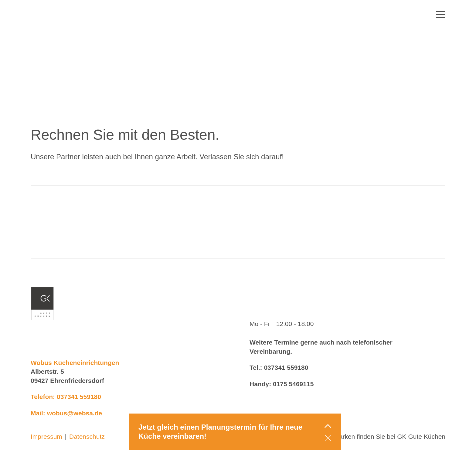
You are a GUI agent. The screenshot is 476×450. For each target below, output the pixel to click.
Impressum (46, 436)
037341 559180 (79, 397)
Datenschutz (87, 436)
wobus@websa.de (75, 413)
